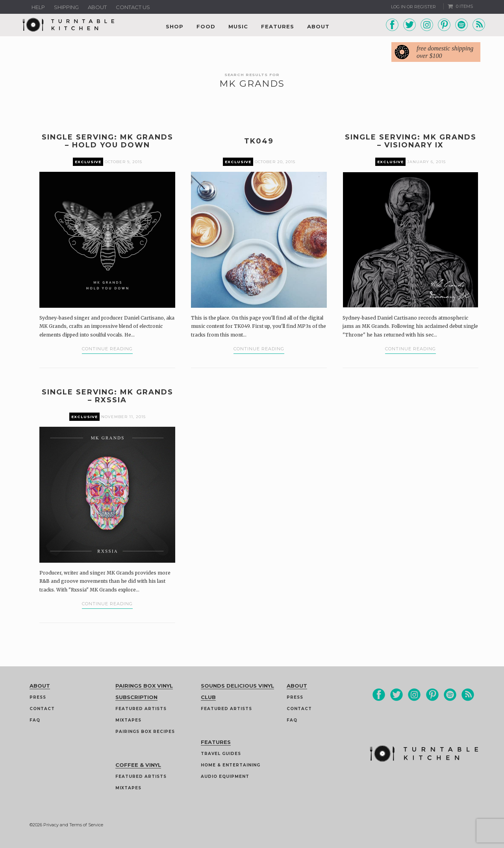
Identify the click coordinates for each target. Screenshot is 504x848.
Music (238, 26)
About (97, 7)
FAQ (35, 720)
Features (278, 26)
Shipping (66, 7)
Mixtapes (128, 720)
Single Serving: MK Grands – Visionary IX (411, 141)
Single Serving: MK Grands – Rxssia (107, 396)
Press (38, 697)
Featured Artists (141, 709)
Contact (42, 709)
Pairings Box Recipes (145, 732)
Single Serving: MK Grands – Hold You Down (107, 141)
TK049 (259, 141)
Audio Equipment (225, 776)
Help (38, 7)
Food (206, 26)
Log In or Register (413, 7)
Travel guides (221, 754)
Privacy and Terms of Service (73, 825)
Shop (175, 26)
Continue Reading (107, 349)
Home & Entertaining (231, 765)
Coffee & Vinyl (138, 765)
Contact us (133, 7)
